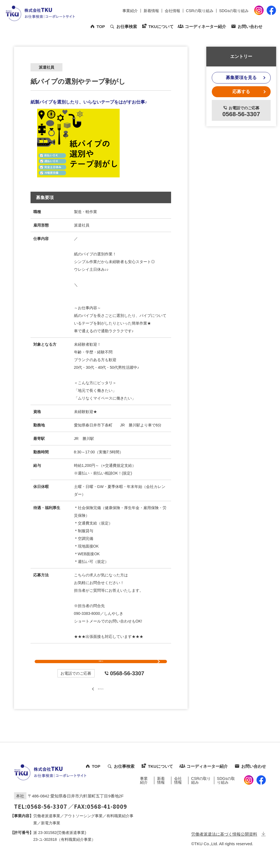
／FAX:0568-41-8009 (98, 821)
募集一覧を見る (101, 702)
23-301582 (47, 847)
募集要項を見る (241, 78)
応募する (101, 669)
